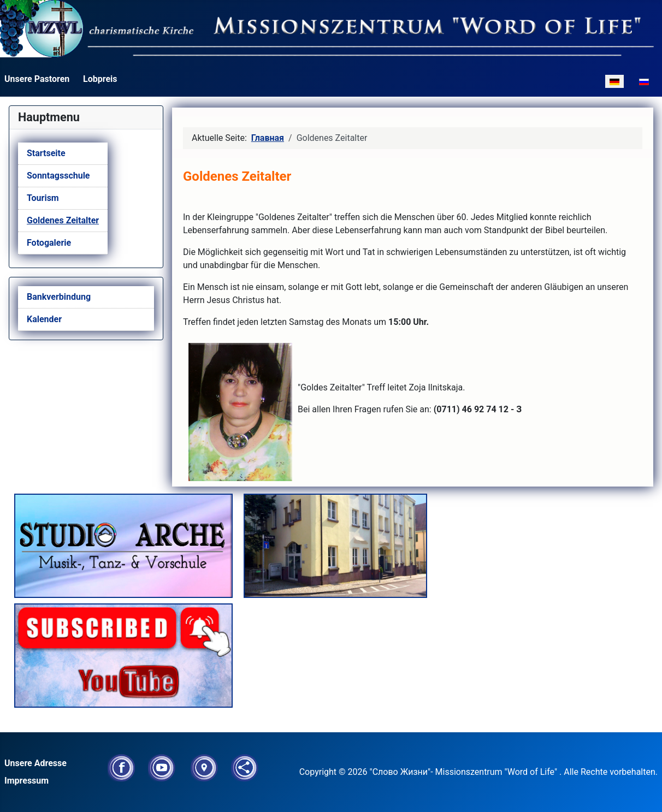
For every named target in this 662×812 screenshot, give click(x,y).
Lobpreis (100, 79)
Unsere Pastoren (37, 79)
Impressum (26, 781)
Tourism (43, 198)
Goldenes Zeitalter (63, 220)
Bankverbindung (59, 297)
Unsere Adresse (36, 763)
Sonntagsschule (58, 176)
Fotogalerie (49, 243)
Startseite (46, 153)
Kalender (44, 319)
